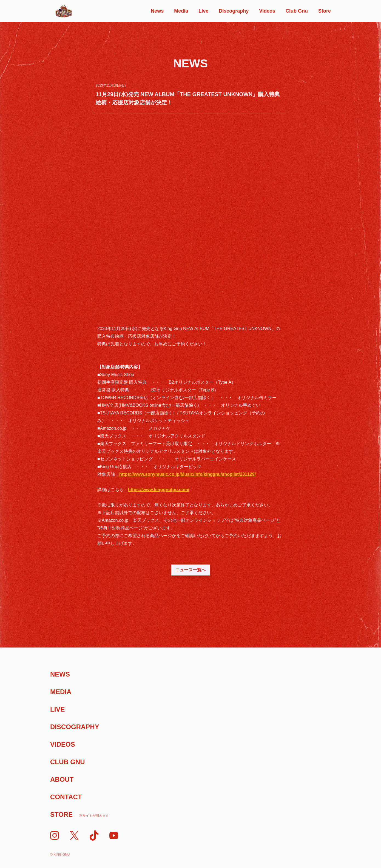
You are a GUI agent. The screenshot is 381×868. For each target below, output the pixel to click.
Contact (66, 797)
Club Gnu (297, 11)
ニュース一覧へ (190, 570)
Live (203, 11)
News (157, 11)
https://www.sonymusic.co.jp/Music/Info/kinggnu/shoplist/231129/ (187, 474)
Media (181, 11)
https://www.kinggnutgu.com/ (159, 490)
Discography (234, 11)
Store (325, 11)
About (62, 779)
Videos (267, 11)
